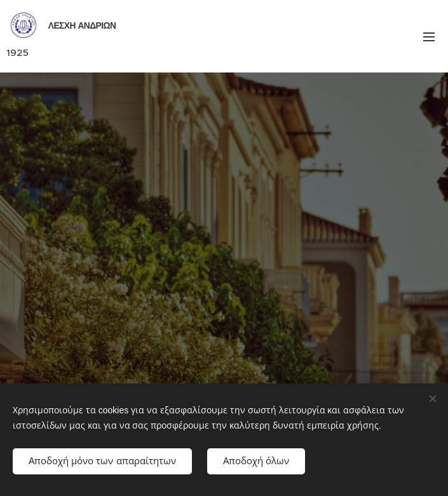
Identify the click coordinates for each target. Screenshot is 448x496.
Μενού (429, 37)
